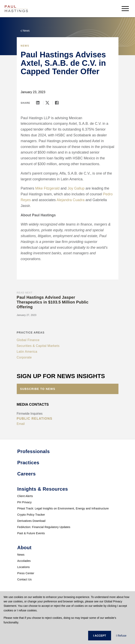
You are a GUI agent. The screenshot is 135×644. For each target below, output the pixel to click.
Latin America (27, 352)
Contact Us (25, 579)
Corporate (24, 357)
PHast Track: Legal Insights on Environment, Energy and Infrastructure (63, 508)
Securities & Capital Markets (38, 346)
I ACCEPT (100, 636)
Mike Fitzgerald (47, 188)
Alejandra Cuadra (71, 200)
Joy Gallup (76, 188)
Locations (24, 567)
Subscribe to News (38, 389)
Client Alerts (25, 496)
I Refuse (121, 636)
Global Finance (28, 340)
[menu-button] (125, 8)
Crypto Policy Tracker (31, 515)
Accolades (24, 561)
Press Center (26, 573)
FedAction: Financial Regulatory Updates (44, 527)
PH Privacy (25, 502)
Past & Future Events (31, 533)
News (21, 555)
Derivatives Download (31, 521)
